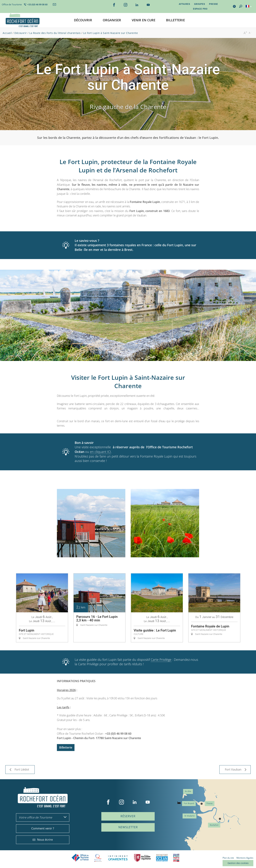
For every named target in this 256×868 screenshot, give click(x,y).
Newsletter (128, 827)
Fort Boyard (189, 803)
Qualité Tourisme (98, 858)
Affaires (184, 4)
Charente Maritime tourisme (118, 858)
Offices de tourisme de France (80, 858)
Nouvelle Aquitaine (142, 858)
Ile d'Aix (188, 791)
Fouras (210, 803)
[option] (42, 608)
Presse (214, 4)
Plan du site (228, 858)
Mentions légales (245, 858)
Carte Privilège (161, 660)
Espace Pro (200, 9)
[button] (83, 20)
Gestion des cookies (238, 863)
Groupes (200, 4)
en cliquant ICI (100, 452)
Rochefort (214, 825)
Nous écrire (43, 840)
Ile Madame (190, 816)
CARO (162, 858)
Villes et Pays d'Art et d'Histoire (176, 858)
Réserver (128, 816)
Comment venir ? (43, 828)
